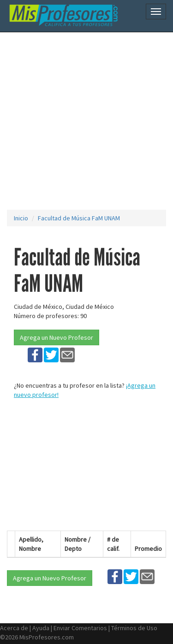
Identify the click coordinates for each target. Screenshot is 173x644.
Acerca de (14, 628)
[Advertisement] (86, 121)
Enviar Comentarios (80, 628)
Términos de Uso (134, 628)
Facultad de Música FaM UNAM (79, 218)
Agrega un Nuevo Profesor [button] (57, 337)
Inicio (21, 218)
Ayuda (41, 628)
